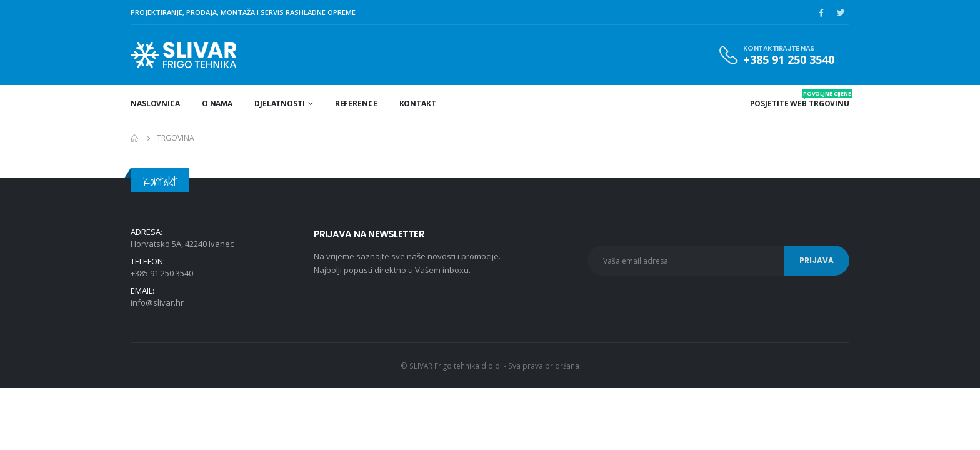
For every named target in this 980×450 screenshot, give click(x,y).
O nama (217, 103)
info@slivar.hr (157, 302)
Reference (356, 103)
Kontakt (418, 103)
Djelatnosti (280, 103)
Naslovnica (155, 103)
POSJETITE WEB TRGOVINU (800, 99)
